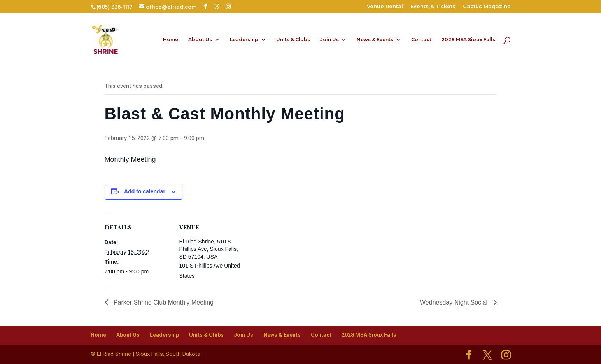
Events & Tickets (433, 7)
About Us (200, 40)
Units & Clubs (293, 40)
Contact (421, 40)
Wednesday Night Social (454, 302)
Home (171, 40)
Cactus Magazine (487, 7)
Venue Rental (385, 7)
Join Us (329, 40)
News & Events (375, 40)
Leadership (244, 40)
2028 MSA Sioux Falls (468, 40)
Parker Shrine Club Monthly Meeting (163, 302)
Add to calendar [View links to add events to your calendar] (145, 191)
